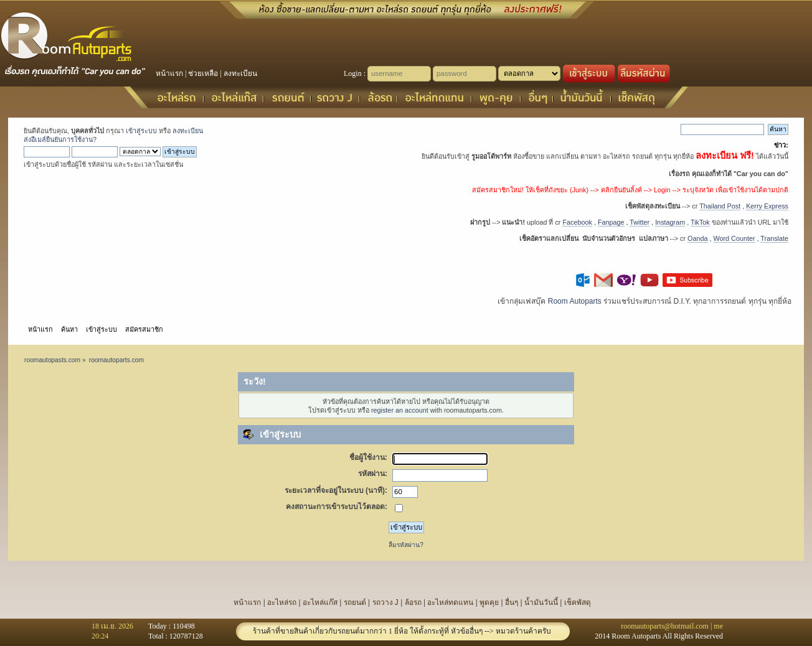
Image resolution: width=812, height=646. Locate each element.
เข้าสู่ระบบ (141, 131)
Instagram (670, 222)
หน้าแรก (169, 73)
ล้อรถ (413, 602)
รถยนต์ (355, 602)
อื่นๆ (512, 602)
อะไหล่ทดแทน (450, 602)
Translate (774, 238)
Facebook (577, 222)
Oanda (697, 238)
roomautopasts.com (52, 360)
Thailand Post (720, 206)
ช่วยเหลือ (203, 73)
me (718, 626)
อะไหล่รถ (282, 602)
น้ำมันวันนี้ (541, 602)
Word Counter (734, 238)
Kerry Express (767, 206)
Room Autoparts (575, 301)
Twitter (640, 222)
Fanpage (611, 222)
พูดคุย (489, 602)
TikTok (700, 222)
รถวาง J (385, 602)
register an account (400, 410)
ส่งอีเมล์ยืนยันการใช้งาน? (60, 139)
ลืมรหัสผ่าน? (406, 545)
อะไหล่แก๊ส (320, 602)
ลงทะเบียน (240, 73)
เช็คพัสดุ (578, 602)
